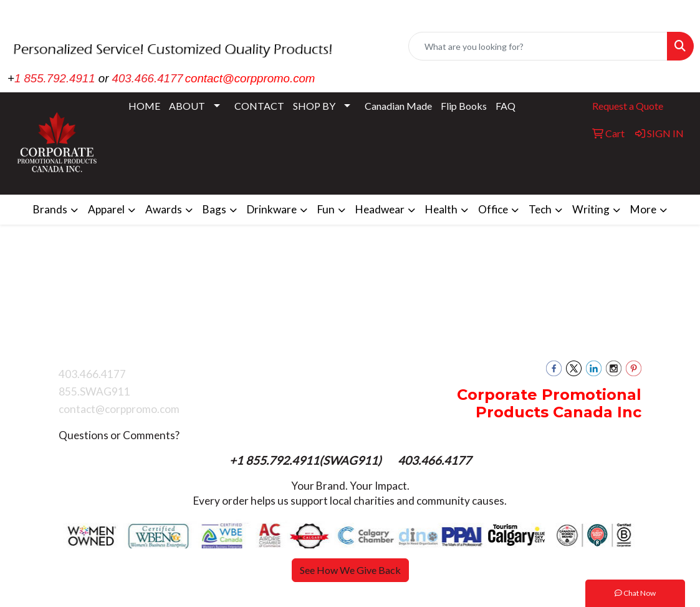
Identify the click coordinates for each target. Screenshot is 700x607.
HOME (144, 106)
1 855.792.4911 (55, 78)
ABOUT (187, 106)
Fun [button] (326, 209)
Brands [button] (50, 209)
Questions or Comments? (119, 435)
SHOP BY (314, 106)
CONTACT (259, 106)
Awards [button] (164, 209)
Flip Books (464, 106)
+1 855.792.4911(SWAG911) (307, 460)
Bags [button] (214, 209)
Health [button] (441, 209)
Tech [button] (540, 209)
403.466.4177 (148, 78)
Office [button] (493, 209)
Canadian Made (398, 106)
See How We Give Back (350, 570)
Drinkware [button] (272, 209)
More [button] (643, 209)
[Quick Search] (538, 46)
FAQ (506, 106)
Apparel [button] (106, 209)
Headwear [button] (380, 209)
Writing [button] (591, 209)
